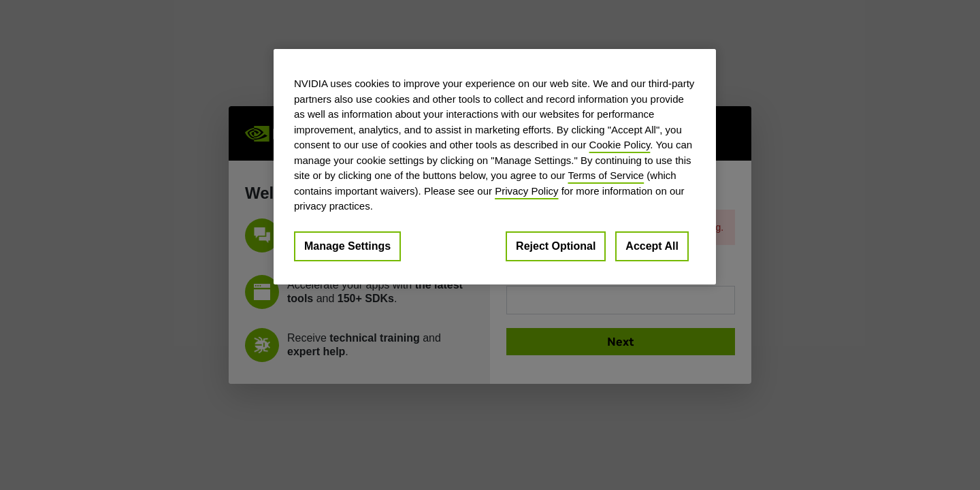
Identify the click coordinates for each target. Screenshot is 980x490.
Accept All (652, 246)
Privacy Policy (526, 191)
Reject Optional (556, 246)
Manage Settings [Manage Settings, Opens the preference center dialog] (347, 246)
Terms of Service (606, 175)
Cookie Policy (620, 145)
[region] (495, 167)
